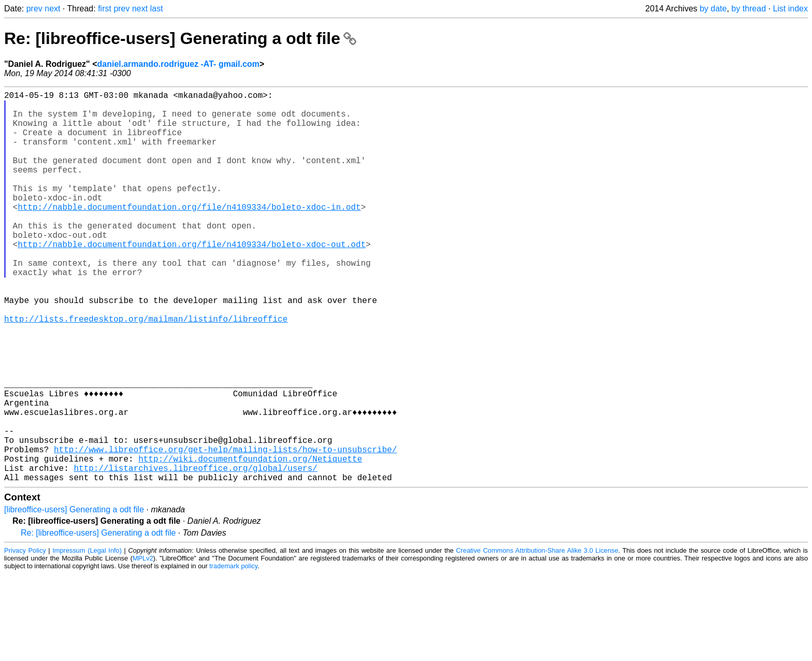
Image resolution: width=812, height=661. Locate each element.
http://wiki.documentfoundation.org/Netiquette (250, 541)
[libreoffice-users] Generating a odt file (74, 597)
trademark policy (233, 653)
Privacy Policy (25, 637)
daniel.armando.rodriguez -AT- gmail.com (179, 64)
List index (790, 9)
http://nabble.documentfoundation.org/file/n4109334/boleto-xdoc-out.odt (192, 279)
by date (713, 9)
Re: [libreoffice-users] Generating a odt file (180, 38)
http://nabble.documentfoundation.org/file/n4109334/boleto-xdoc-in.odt (189, 234)
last (157, 9)
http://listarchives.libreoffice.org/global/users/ (195, 553)
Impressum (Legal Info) (87, 637)
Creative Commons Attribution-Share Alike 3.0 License (537, 637)
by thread (749, 9)
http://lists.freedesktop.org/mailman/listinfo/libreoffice (146, 370)
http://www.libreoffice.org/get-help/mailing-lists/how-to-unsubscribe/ (225, 530)
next (52, 9)
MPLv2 (143, 645)
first (105, 9)
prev (34, 9)
